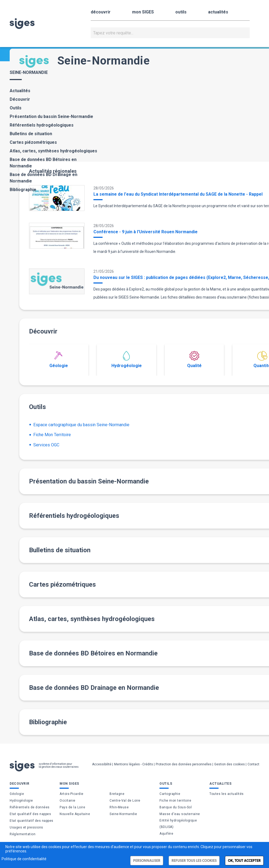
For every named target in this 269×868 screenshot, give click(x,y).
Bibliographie (23, 190)
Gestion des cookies (230, 764)
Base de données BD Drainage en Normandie (43, 178)
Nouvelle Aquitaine (75, 814)
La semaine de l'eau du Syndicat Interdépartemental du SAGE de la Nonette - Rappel (178, 194)
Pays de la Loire (72, 807)
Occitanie (68, 801)
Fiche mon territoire (175, 801)
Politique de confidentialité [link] (24, 859)
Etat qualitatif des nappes (30, 814)
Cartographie (170, 794)
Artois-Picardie (72, 794)
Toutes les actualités (227, 794)
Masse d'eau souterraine (180, 814)
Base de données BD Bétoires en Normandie (43, 163)
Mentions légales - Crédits (134, 764)
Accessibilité (102, 764)
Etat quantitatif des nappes (32, 821)
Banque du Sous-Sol (176, 807)
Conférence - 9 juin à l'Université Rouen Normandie (146, 232)
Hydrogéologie (127, 360)
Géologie (59, 360)
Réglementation (23, 834)
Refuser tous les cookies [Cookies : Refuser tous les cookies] (194, 861)
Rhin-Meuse (119, 807)
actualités (218, 12)
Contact (253, 764)
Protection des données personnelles (184, 764)
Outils (16, 108)
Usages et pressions (26, 827)
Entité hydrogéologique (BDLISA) (178, 824)
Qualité (194, 360)
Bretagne (117, 794)
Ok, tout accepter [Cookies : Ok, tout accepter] (244, 861)
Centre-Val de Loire (125, 801)
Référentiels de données (30, 807)
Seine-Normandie (123, 814)
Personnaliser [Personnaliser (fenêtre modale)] (147, 861)
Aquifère (166, 834)
